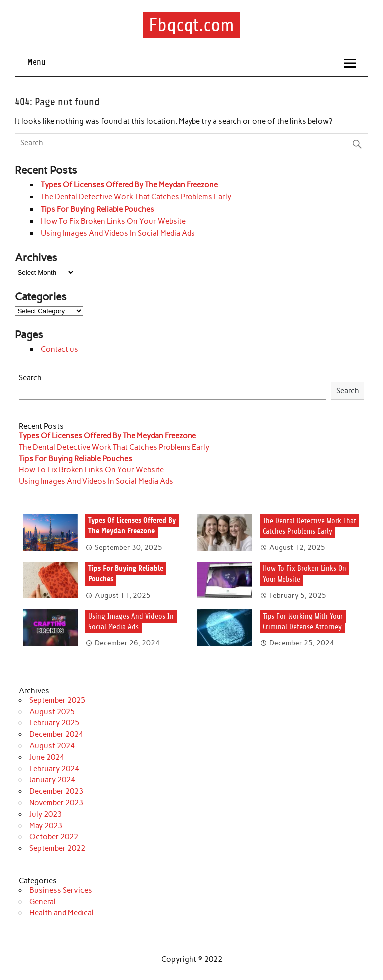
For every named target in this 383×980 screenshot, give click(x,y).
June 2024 (47, 757)
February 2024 (54, 769)
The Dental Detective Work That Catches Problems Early (136, 197)
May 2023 (46, 826)
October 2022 (54, 837)
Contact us (60, 349)
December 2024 (56, 734)
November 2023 (56, 803)
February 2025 (54, 723)
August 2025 (52, 712)
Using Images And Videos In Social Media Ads (118, 233)
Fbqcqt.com (191, 25)
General (43, 902)
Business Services (61, 890)
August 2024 (52, 746)
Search (30, 378)
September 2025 (57, 700)
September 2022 (57, 848)
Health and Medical (62, 913)
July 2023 (46, 814)
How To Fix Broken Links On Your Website (113, 221)
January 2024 (52, 780)
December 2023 (56, 791)
